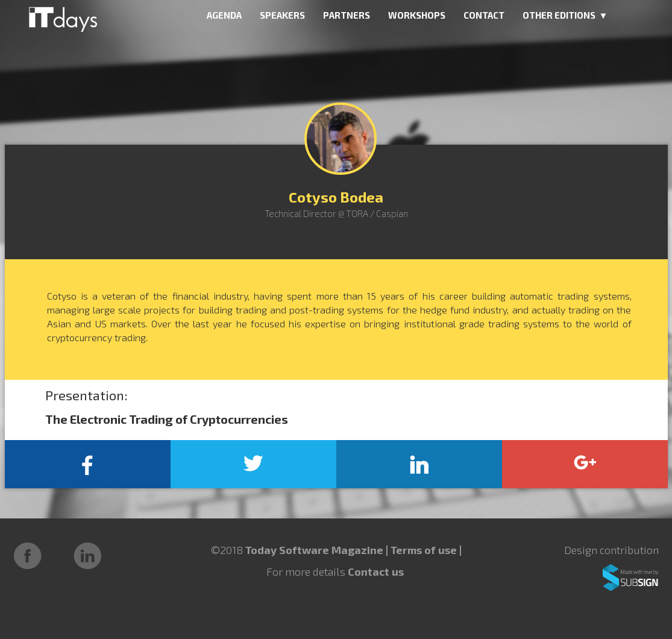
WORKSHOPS (417, 15)
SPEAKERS (282, 15)
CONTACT (484, 15)
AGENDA (224, 15)
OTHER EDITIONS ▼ (565, 15)
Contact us (376, 571)
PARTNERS (347, 15)
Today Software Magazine (314, 550)
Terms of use (425, 550)
